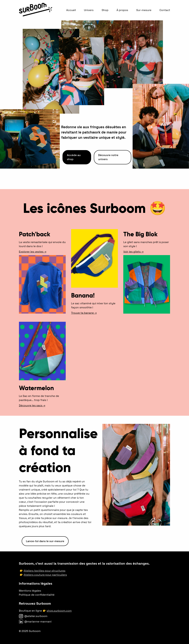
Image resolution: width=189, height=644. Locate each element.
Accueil (71, 10)
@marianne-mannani (38, 622)
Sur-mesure (144, 10)
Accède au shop (74, 157)
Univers (89, 10)
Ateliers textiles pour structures (45, 571)
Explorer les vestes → (33, 252)
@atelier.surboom (36, 616)
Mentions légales (30, 591)
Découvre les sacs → (32, 405)
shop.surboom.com (59, 611)
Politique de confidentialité (37, 595)
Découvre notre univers (108, 157)
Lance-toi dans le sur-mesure (45, 541)
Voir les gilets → (133, 252)
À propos (122, 10)
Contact (165, 10)
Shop (105, 10)
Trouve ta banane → (84, 313)
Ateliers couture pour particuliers (45, 575)
